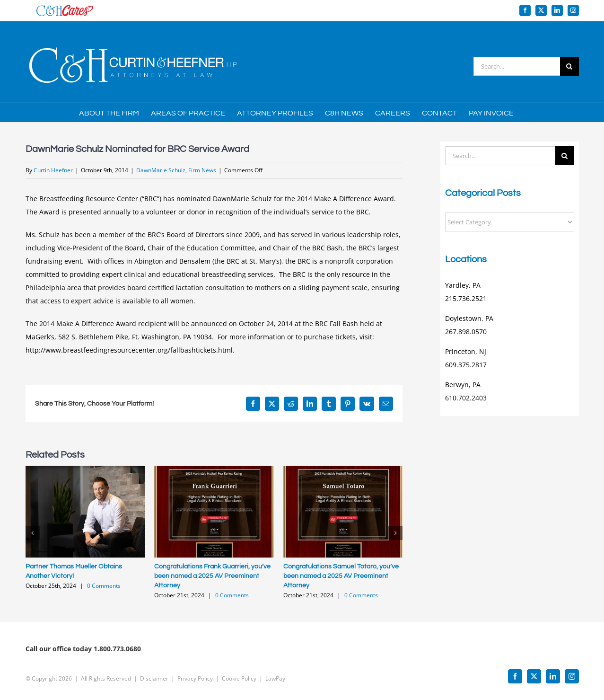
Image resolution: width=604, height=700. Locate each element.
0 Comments (104, 586)
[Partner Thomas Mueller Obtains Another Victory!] (85, 470)
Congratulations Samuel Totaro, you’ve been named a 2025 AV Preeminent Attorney (341, 576)
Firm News (202, 170)
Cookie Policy (239, 674)
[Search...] (517, 66)
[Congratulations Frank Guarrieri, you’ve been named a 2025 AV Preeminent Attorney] (214, 470)
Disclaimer (154, 674)
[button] (33, 533)
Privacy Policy (195, 674)
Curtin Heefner (53, 170)
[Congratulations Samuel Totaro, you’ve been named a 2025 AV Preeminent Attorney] (343, 470)
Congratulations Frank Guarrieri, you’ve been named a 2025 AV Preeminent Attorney (212, 576)
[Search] (569, 66)
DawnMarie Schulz (161, 170)
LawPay (275, 674)
